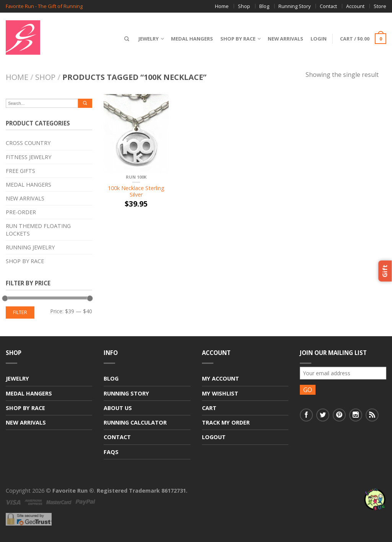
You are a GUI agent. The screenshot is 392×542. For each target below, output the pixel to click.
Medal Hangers (190, 39)
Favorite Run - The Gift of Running (44, 6)
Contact (328, 6)
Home (222, 6)
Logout (214, 437)
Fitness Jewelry (28, 157)
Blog (264, 6)
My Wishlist (220, 393)
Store (380, 6)
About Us (118, 408)
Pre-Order (21, 212)
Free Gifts (20, 171)
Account (355, 6)
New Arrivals (284, 39)
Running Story (294, 6)
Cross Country (28, 143)
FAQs (111, 452)
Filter (20, 312)
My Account (220, 378)
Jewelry (147, 39)
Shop (244, 6)
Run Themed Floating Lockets (38, 229)
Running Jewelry (30, 247)
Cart (209, 408)
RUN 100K (136, 177)
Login (317, 39)
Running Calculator (135, 422)
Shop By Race (236, 39)
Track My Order (226, 422)
